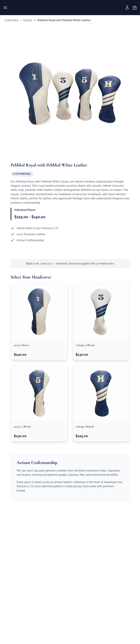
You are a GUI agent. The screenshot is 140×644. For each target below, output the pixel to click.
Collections (11, 20)
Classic (28, 20)
